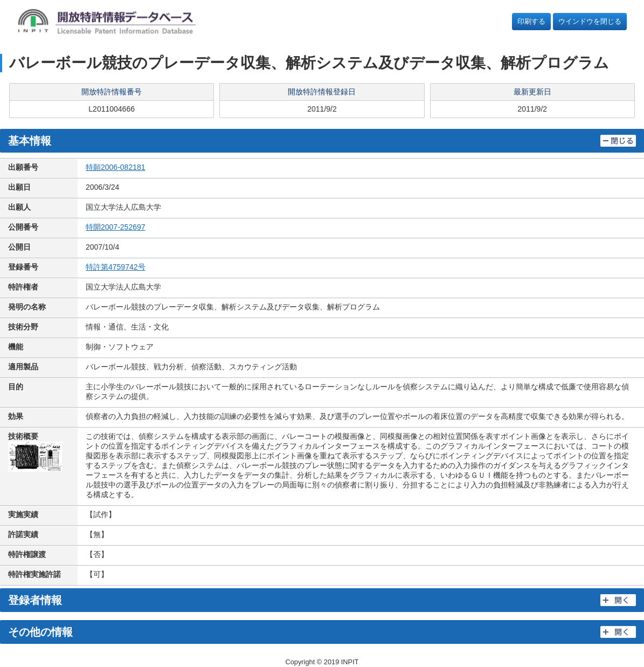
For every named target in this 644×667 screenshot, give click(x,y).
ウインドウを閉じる (590, 21)
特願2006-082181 (116, 167)
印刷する (531, 21)
